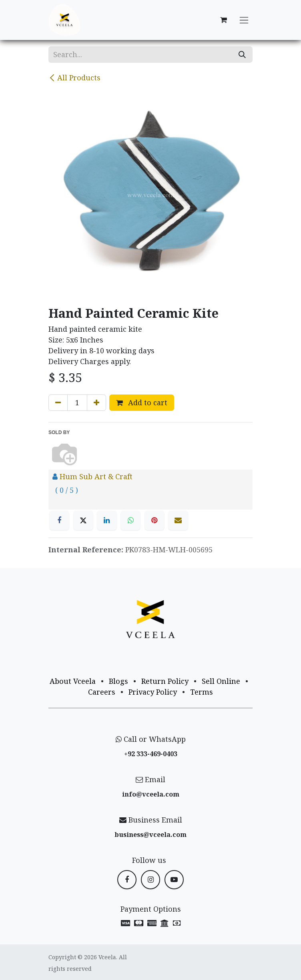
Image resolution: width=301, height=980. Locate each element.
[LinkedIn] (107, 520)
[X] (83, 520)
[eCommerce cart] (223, 20)
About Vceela (73, 681)
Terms (202, 692)
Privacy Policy (153, 692)
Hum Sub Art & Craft (96, 476)
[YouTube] (174, 880)
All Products (74, 78)
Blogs (118, 681)
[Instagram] (150, 880)
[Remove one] (58, 403)
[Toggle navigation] (244, 20)
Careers (102, 692)
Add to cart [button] (142, 402)
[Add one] (96, 403)
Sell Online (221, 681)
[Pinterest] (155, 520)
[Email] (178, 520)
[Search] (242, 55)
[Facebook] (59, 520)
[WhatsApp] (130, 520)
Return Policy (165, 681)
